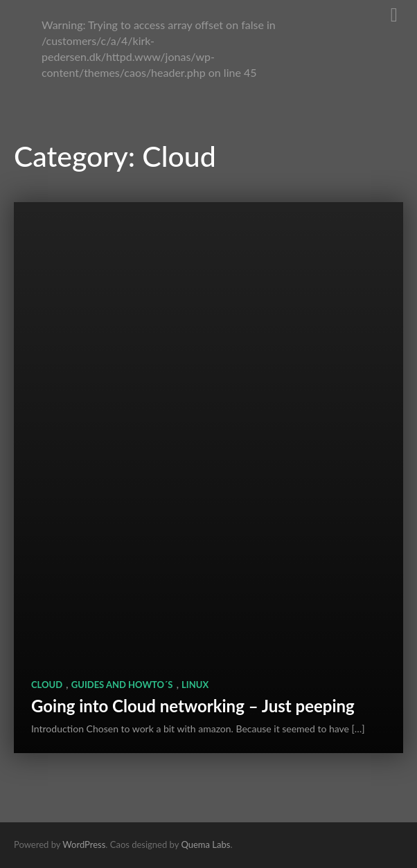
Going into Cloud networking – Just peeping (193, 706)
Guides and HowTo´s (122, 685)
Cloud (47, 685)
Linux (195, 685)
